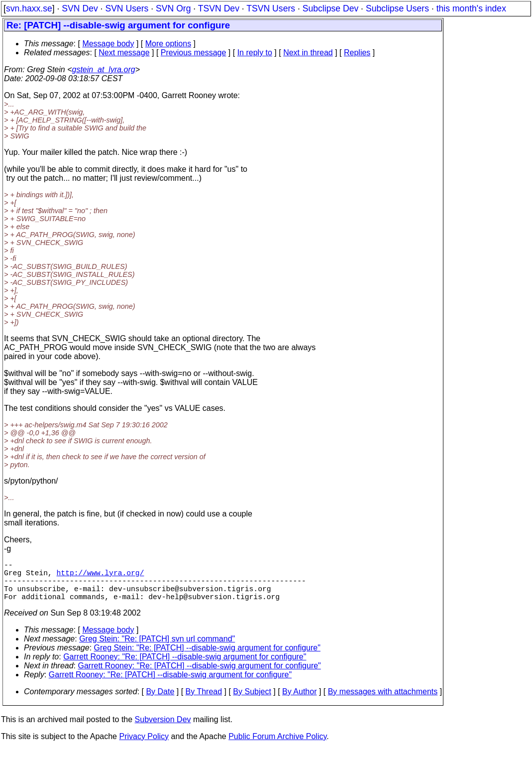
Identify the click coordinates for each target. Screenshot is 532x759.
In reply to (255, 53)
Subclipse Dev (330, 8)
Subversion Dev (163, 729)
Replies (357, 53)
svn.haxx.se (29, 8)
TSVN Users (271, 8)
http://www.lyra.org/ (101, 576)
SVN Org (173, 8)
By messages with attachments (383, 701)
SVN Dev (80, 8)
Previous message (194, 53)
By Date (160, 701)
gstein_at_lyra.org (104, 69)
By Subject (252, 701)
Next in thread (308, 53)
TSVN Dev (219, 8)
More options (168, 44)
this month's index (471, 8)
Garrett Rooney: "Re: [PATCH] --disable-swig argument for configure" (185, 667)
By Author (299, 701)
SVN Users (127, 8)
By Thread (204, 701)
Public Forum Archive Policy (277, 746)
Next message (124, 53)
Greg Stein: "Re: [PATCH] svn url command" (157, 649)
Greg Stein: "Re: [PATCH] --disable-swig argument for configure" (207, 658)
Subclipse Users (397, 8)
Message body (108, 44)
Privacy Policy (144, 746)
